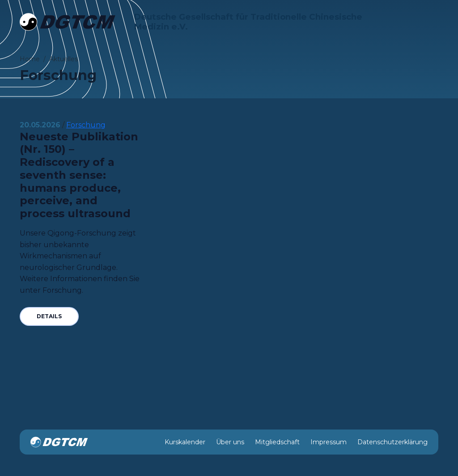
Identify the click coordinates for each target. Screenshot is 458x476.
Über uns (230, 442)
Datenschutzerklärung (392, 442)
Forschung (86, 125)
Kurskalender (185, 442)
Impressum (329, 442)
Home (30, 59)
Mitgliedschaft (277, 442)
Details (49, 316)
